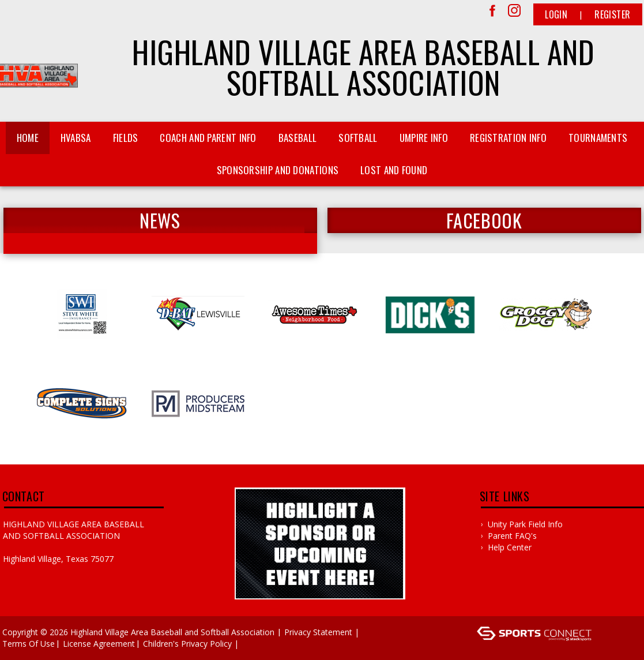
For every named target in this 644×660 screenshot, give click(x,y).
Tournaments (598, 138)
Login (556, 14)
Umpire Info (424, 138)
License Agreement (99, 644)
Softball (358, 138)
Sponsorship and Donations (278, 170)
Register (612, 14)
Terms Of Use (29, 644)
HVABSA (76, 138)
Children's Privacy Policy (187, 644)
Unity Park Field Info (525, 524)
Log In (258, 644)
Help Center (510, 547)
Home (28, 138)
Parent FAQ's (512, 536)
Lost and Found (394, 170)
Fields (126, 138)
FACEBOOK (484, 220)
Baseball (297, 138)
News (160, 220)
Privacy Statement (318, 632)
